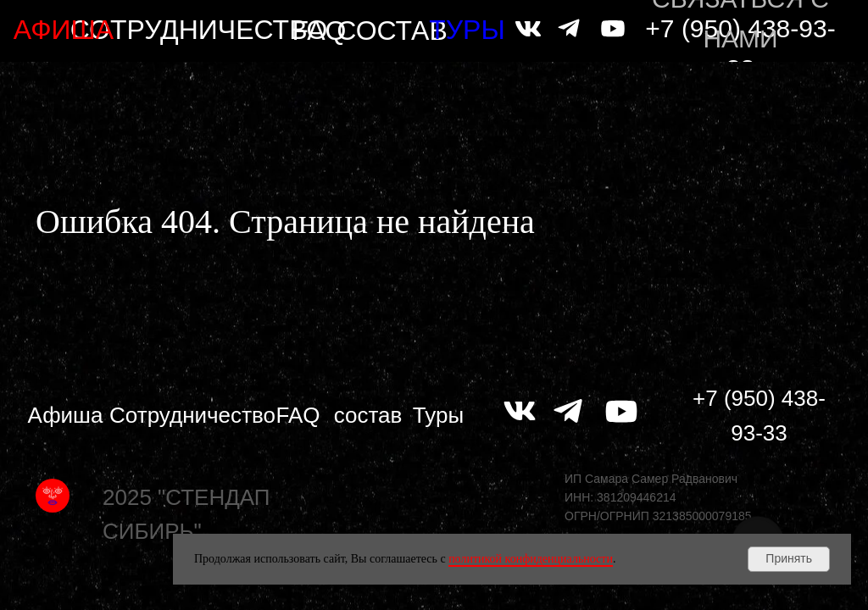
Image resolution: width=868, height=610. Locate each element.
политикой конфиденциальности (531, 559)
